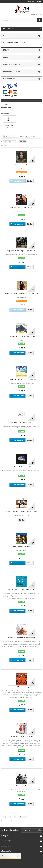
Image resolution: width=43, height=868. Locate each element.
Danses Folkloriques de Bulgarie (21, 736)
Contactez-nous (30, 2)
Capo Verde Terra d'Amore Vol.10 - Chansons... (21, 379)
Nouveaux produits (12, 64)
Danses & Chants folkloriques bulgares (22, 637)
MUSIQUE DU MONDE (13, 43)
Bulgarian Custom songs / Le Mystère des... (21, 251)
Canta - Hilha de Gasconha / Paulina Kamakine (21, 294)
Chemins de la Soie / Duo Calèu (22, 422)
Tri (2, 136)
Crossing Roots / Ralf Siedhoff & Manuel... (21, 590)
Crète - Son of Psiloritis (21, 547)
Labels (6, 57)
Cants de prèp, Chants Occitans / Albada (22, 337)
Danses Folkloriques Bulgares (22, 687)
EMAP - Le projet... (9, 126)
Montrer (22, 136)
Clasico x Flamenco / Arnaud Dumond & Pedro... (22, 511)
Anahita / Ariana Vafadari (22, 165)
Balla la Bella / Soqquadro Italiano (22, 208)
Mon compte (6, 851)
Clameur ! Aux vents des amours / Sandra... (21, 467)
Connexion (38, 2)
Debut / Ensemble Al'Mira (22, 786)
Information (9, 79)
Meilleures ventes (11, 72)
